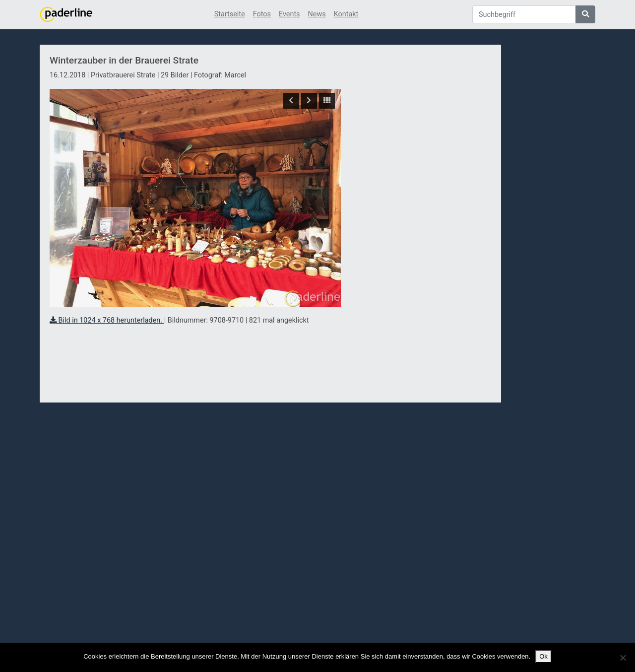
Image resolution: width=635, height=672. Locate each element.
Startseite (230, 14)
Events (289, 14)
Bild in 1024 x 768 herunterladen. (107, 320)
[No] (623, 658)
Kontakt (346, 14)
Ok (543, 656)
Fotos (262, 14)
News (317, 14)
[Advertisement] (421, 225)
